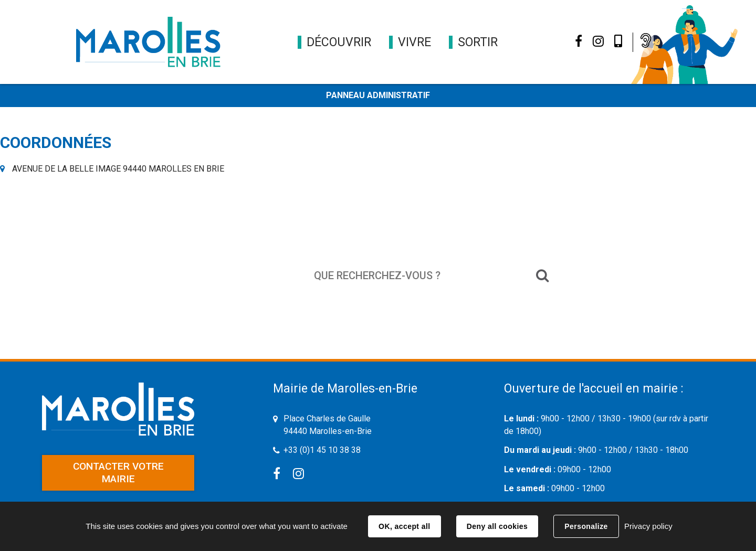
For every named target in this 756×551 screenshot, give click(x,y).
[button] (339, 42)
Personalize (586, 526)
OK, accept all (404, 526)
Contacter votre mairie (118, 473)
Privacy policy (648, 526)
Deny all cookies (497, 526)
